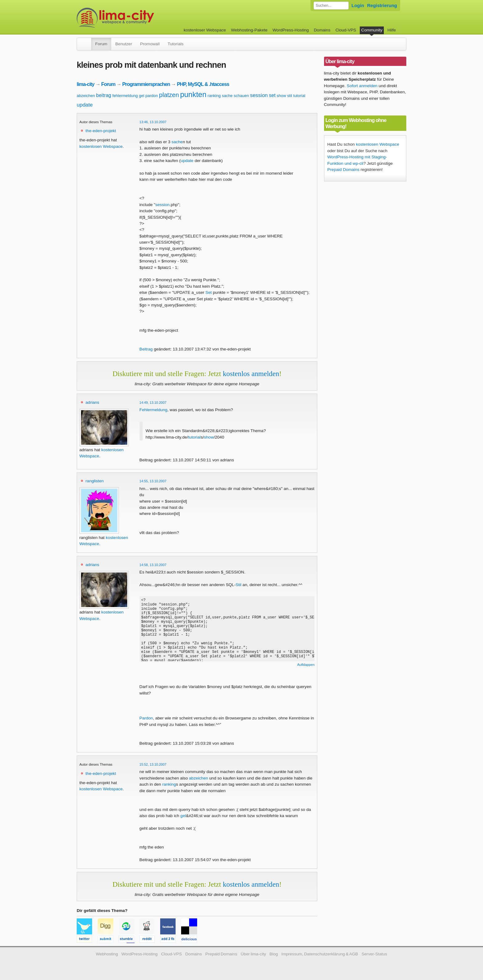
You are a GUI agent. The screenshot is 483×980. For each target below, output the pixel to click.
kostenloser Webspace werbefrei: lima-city (138, 18)
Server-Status (374, 954)
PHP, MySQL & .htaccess (203, 84)
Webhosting (107, 954)
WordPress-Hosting (291, 30)
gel (142, 96)
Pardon (146, 718)
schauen (241, 96)
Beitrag (146, 349)
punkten (193, 94)
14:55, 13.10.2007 (153, 481)
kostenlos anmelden (251, 374)
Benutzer (124, 44)
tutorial (299, 96)
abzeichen (86, 96)
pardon (152, 96)
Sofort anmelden (362, 86)
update (85, 105)
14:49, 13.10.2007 (153, 403)
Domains (322, 30)
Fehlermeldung (154, 410)
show (281, 96)
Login (358, 5)
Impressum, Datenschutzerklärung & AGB (320, 954)
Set (209, 292)
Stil (239, 585)
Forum (101, 44)
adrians (93, 402)
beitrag (104, 95)
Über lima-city (253, 954)
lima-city (85, 84)
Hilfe (392, 30)
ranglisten (95, 481)
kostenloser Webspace (205, 30)
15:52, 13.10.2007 (153, 764)
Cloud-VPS (346, 30)
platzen (169, 95)
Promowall (150, 44)
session (259, 95)
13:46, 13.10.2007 (153, 122)
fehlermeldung (125, 96)
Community (372, 30)
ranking (214, 96)
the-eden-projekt (101, 131)
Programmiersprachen (146, 84)
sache (227, 96)
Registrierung (382, 5)
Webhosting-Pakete (249, 30)
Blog (274, 954)
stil (290, 96)
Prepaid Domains (343, 170)
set (272, 95)
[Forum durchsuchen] (331, 6)
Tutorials (176, 44)
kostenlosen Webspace (101, 146)
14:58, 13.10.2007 (153, 565)
